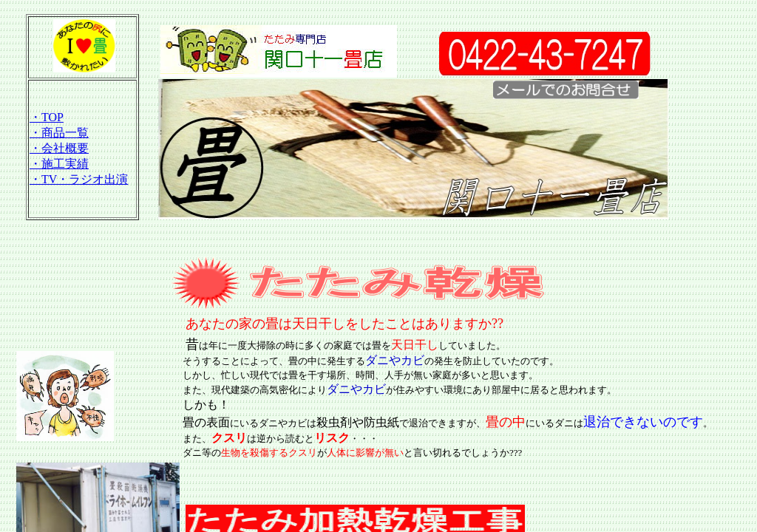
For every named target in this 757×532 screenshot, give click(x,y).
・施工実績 (59, 164)
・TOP (47, 117)
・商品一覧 (59, 133)
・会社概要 (59, 148)
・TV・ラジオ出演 (79, 179)
